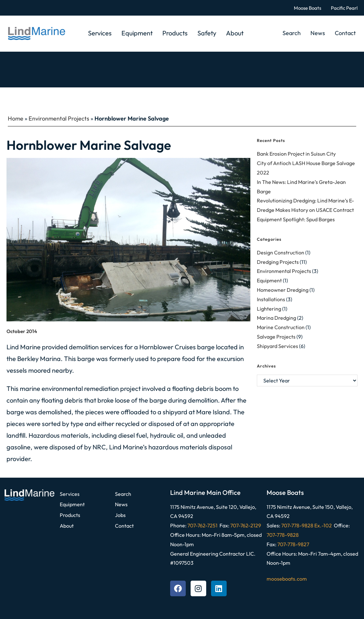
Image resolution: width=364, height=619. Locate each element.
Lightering (269, 309)
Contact (345, 33)
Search (292, 33)
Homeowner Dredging (283, 290)
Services (100, 33)
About (235, 33)
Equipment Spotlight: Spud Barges (296, 219)
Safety (207, 33)
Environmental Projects (59, 118)
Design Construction (281, 252)
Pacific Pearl (344, 8)
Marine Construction (281, 327)
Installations (271, 299)
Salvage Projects (276, 337)
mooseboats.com (287, 579)
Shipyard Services (277, 346)
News (318, 33)
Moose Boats (308, 8)
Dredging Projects (278, 262)
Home (16, 118)
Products (175, 33)
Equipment (137, 33)
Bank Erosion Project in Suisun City (296, 154)
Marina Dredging (276, 318)
